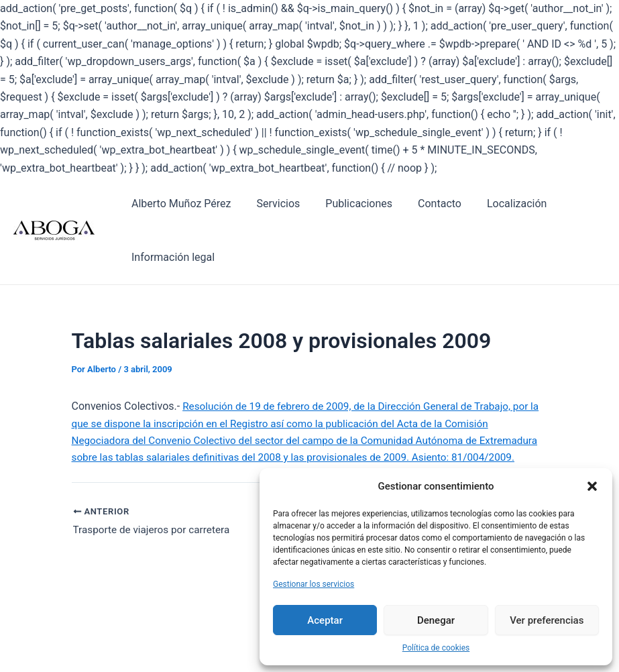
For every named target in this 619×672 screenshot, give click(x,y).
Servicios (272, 204)
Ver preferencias (547, 620)
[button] (592, 486)
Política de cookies (436, 648)
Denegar (436, 620)
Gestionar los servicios (314, 584)
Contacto (426, 204)
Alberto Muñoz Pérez (179, 204)
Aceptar (325, 620)
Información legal (171, 257)
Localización (499, 204)
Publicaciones (349, 204)
